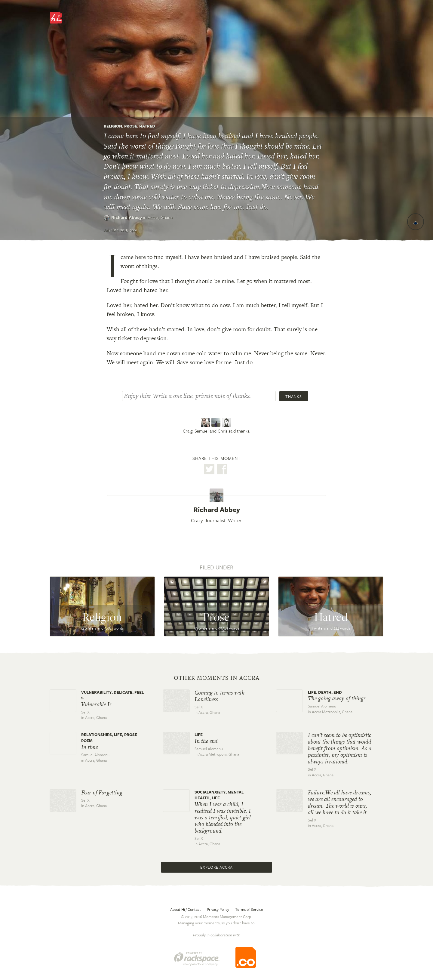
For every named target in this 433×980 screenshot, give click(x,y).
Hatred (147, 126)
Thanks (294, 396)
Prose (131, 126)
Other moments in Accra (217, 678)
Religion (113, 126)
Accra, (160, 217)
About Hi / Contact (186, 909)
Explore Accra (216, 867)
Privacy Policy (218, 909)
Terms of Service (249, 909)
